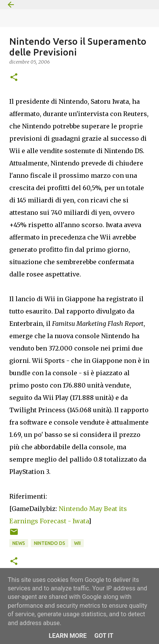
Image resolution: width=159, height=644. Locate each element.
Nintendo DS (50, 543)
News (19, 543)
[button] (14, 78)
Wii (77, 543)
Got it (104, 636)
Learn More (68, 636)
